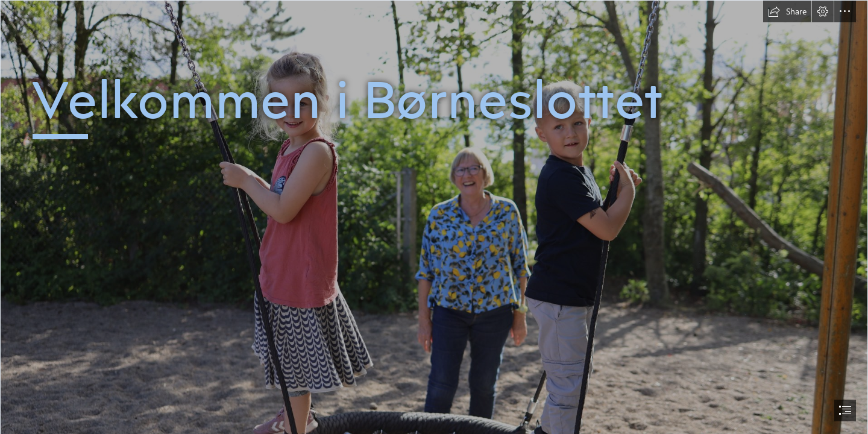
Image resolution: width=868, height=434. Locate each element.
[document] (434, 217)
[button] (787, 11)
